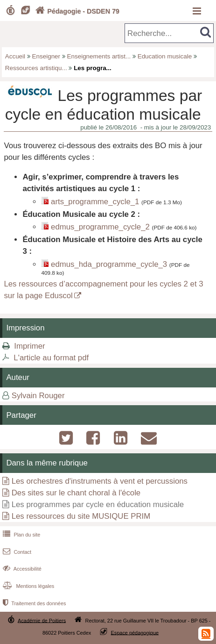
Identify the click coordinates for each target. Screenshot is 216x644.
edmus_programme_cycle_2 (100, 227)
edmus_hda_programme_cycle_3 (109, 264)
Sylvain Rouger (38, 396)
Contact (16, 552)
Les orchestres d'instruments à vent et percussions (100, 481)
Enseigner (46, 56)
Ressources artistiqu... (36, 68)
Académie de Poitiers (42, 620)
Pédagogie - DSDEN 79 (76, 11)
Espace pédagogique (135, 632)
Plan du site (21, 535)
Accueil (15, 56)
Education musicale (165, 56)
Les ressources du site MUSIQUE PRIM (81, 516)
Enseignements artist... (99, 56)
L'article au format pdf (51, 358)
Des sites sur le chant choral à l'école (76, 493)
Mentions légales (28, 586)
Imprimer (29, 346)
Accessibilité (21, 569)
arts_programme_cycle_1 (95, 202)
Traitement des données (33, 603)
